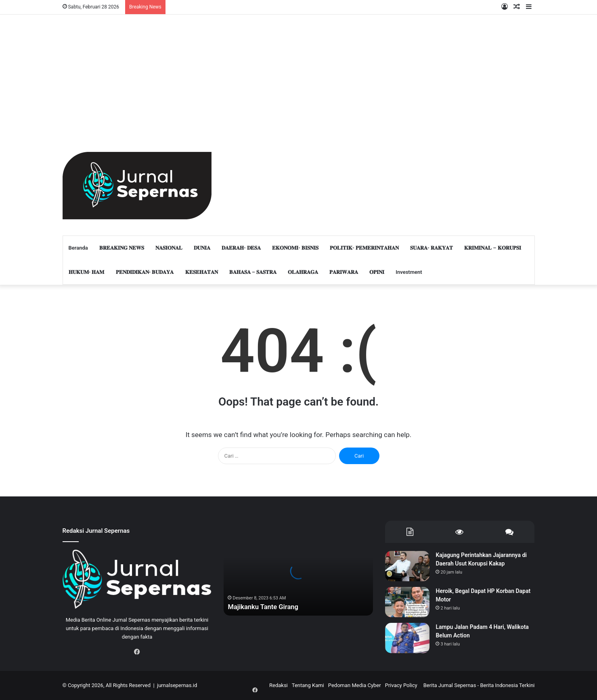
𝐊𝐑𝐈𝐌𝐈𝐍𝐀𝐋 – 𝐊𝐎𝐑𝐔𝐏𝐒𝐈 (493, 248)
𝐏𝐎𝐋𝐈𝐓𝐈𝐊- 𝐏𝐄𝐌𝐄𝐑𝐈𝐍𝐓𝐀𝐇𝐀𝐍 (364, 248)
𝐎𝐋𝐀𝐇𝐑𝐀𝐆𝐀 (303, 272)
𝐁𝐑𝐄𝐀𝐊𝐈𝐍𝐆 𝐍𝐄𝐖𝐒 (122, 248)
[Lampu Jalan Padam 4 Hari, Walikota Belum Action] (407, 638)
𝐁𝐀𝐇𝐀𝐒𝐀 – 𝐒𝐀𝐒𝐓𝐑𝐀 (253, 272)
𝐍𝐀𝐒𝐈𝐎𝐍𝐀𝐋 (169, 248)
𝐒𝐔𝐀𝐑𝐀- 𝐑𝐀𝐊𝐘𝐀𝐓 (432, 248)
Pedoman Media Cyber (355, 685)
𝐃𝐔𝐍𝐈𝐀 (202, 248)
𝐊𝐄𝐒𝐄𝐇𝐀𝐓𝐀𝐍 (202, 272)
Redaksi (279, 685)
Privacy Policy (401, 685)
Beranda (78, 248)
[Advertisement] (137, 75)
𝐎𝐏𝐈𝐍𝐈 (377, 272)
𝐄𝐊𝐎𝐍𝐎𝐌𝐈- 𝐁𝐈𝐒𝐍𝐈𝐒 (295, 248)
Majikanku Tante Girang (266, 606)
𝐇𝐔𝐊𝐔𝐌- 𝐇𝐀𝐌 (87, 272)
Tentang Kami (308, 685)
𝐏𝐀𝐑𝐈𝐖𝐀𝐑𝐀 (344, 272)
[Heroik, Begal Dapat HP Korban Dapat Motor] (407, 602)
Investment (409, 272)
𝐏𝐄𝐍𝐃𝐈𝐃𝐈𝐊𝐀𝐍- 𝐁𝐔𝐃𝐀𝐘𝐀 (145, 272)
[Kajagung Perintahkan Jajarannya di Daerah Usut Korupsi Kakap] (407, 566)
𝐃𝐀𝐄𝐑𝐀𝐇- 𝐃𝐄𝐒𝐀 (241, 248)
